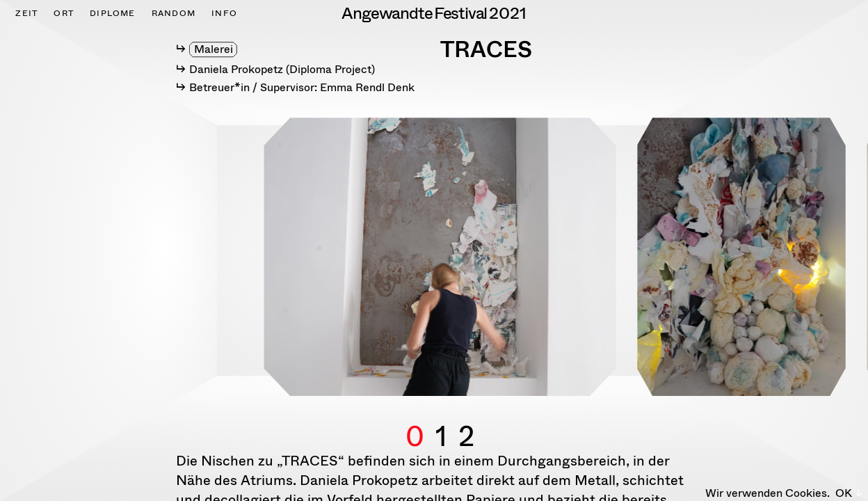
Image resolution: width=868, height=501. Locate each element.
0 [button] (415, 420)
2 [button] (466, 420)
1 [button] (441, 420)
